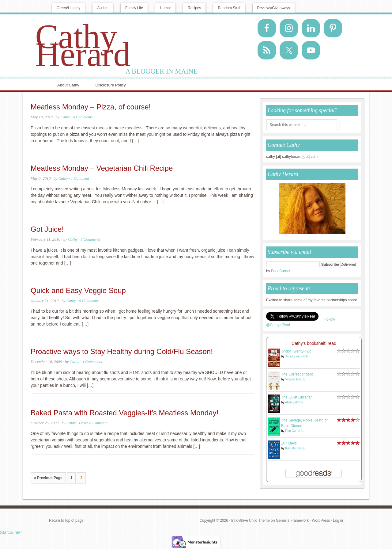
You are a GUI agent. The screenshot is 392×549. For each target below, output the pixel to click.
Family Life (134, 8)
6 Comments (83, 117)
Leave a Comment (93, 423)
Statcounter (11, 532)
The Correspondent (297, 374)
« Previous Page (48, 478)
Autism (103, 8)
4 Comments (92, 362)
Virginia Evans (295, 379)
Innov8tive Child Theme (251, 520)
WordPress (321, 520)
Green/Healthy (68, 8)
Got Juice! (47, 229)
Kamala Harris (295, 448)
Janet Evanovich (296, 356)
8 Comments (90, 239)
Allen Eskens (294, 402)
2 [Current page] (81, 478)
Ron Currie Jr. (295, 431)
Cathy (65, 117)
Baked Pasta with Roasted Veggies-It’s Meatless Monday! (124, 413)
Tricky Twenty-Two (296, 351)
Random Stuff (229, 8)
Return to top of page (66, 520)
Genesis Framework (292, 520)
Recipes (194, 8)
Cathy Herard (83, 45)
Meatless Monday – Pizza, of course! (91, 107)
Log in (338, 520)
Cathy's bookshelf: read (314, 343)
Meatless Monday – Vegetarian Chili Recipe (102, 168)
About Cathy (68, 85)
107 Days (289, 443)
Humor (165, 8)
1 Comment (80, 178)
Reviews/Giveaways (274, 8)
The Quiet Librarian (297, 397)
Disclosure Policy (111, 85)
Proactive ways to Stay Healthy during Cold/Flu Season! (122, 351)
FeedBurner (281, 271)
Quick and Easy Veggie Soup (78, 290)
